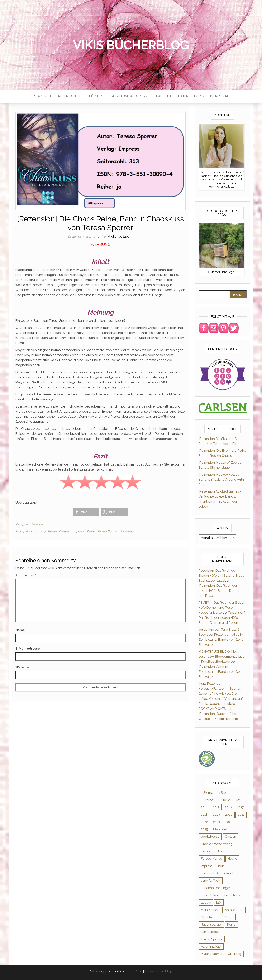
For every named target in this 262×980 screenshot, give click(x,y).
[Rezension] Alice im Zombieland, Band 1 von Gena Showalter (221, 640)
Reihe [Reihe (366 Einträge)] (231, 925)
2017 (39, 531)
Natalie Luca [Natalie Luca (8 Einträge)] (234, 910)
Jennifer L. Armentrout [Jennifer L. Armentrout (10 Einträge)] (217, 873)
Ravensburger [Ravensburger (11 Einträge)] (211, 925)
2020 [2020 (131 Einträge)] (229, 815)
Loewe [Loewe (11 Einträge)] (206, 903)
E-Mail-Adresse (28, 649)
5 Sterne (51, 531)
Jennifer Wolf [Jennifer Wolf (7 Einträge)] (211, 881)
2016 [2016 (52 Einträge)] (228, 807)
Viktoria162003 (120, 237)
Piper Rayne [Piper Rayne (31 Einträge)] (210, 917)
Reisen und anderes (129, 96)
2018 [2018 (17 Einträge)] (204, 815)
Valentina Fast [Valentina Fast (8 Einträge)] (211, 947)
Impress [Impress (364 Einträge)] (206, 866)
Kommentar (26, 575)
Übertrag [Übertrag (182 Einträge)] (235, 954)
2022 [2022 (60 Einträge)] (204, 822)
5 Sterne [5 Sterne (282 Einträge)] (225, 800)
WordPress (134, 971)
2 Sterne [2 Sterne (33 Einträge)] (207, 793)
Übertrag (127, 531)
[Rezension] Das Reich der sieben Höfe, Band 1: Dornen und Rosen (219, 591)
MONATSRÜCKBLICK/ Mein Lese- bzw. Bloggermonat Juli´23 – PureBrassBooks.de (222, 657)
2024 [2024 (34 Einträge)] (229, 822)
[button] (86, 512)
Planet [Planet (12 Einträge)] (229, 917)
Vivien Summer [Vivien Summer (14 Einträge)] (212, 954)
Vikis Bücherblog (131, 45)
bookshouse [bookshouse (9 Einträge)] (210, 837)
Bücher (97, 96)
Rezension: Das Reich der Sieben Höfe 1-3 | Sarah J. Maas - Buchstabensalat (222, 576)
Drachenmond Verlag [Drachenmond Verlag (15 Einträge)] (217, 844)
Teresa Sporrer (108, 531)
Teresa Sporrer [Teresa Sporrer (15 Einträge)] (212, 939)
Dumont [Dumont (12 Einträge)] (207, 851)
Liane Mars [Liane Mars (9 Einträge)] (232, 895)
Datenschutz (191, 96)
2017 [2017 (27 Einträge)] (240, 807)
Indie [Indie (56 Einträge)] (221, 866)
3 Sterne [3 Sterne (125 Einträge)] (224, 793)
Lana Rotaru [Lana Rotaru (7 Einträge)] (210, 895)
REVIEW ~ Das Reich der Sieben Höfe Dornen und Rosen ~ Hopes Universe (222, 608)
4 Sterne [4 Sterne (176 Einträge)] (207, 800)
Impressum (219, 96)
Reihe (91, 531)
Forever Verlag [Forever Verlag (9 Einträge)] (212, 859)
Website (22, 667)
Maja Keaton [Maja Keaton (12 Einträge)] (210, 910)
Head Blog (164, 971)
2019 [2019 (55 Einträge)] (216, 815)
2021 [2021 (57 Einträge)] (241, 815)
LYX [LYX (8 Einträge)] (219, 903)
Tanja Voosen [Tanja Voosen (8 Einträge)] (211, 932)
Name (20, 630)
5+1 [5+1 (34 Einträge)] (238, 800)
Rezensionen (71, 96)
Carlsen (65, 531)
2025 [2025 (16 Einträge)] (204, 829)
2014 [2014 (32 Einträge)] (204, 807)
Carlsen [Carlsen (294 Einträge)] (230, 837)
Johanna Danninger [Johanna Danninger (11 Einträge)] (215, 888)
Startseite (43, 96)
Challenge (163, 96)
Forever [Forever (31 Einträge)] (224, 851)
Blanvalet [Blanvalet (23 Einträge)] (220, 829)
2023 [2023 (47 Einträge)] (217, 822)
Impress (78, 531)
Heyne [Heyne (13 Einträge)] (232, 859)
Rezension (38, 524)
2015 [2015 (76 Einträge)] (216, 807)
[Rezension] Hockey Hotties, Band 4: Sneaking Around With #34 (221, 480)
